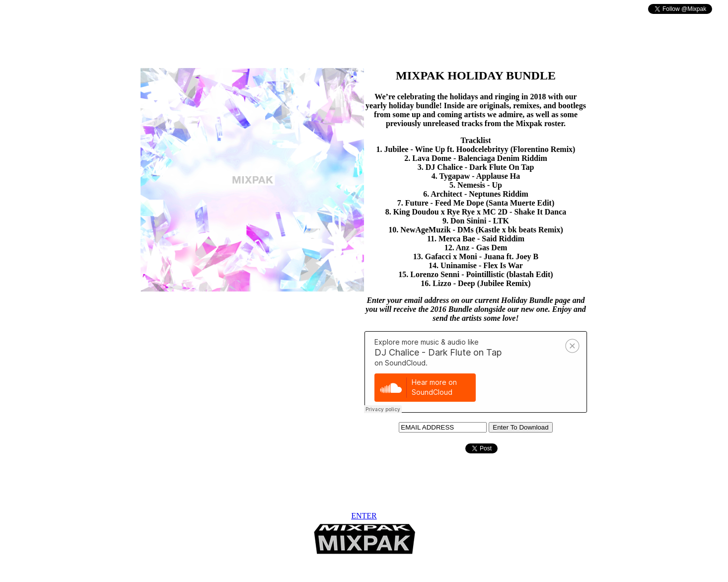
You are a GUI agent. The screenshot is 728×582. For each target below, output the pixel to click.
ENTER (364, 516)
